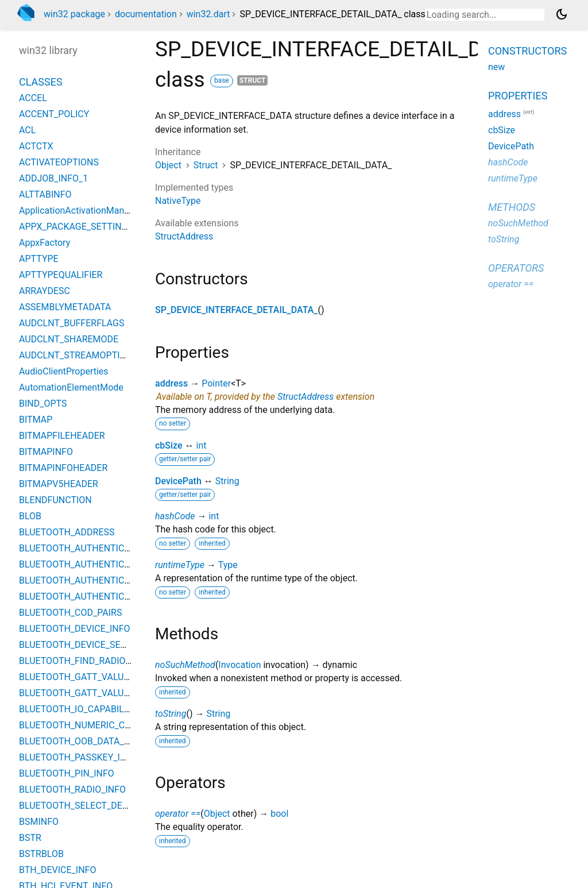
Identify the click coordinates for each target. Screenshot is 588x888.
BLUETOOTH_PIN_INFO (67, 773)
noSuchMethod (185, 665)
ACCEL (33, 98)
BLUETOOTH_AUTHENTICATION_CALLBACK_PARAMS (130, 564)
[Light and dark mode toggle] (562, 14)
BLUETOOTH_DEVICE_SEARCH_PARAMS (102, 645)
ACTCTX (36, 146)
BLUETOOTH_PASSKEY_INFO (78, 757)
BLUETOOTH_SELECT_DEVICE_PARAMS (100, 806)
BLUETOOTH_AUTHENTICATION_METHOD (106, 580)
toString (171, 714)
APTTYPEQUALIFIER (61, 275)
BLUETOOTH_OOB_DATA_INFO (82, 741)
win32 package (74, 14)
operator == (178, 814)
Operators (516, 268)
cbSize (169, 445)
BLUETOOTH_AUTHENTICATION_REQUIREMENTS (120, 596)
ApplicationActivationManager (81, 211)
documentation (146, 14)
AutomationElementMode (71, 387)
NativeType (178, 201)
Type (228, 565)
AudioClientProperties (64, 371)
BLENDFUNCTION (55, 500)
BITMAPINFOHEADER (63, 468)
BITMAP (36, 420)
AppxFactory (45, 243)
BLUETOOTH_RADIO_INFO (72, 789)
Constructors (527, 51)
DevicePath (178, 481)
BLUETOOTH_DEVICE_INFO (75, 629)
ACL (27, 130)
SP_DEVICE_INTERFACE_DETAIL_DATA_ (236, 310)
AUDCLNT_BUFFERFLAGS (72, 323)
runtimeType (180, 565)
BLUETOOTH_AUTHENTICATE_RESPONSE (105, 548)
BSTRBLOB (41, 854)
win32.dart (208, 14)
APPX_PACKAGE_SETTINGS (76, 227)
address (171, 383)
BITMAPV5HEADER (59, 484)
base (222, 80)
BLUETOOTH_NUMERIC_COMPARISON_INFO (110, 725)
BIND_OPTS (43, 404)
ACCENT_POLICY (54, 114)
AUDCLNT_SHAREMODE (69, 339)
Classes (41, 82)
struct (253, 80)
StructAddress (184, 236)
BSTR (30, 838)
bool (279, 814)
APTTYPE (39, 259)
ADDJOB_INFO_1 (53, 178)
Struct (206, 165)
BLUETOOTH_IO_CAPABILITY (78, 709)
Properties (518, 96)
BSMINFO (39, 822)
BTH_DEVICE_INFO (57, 870)
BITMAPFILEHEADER (62, 436)
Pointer (216, 383)
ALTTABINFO (45, 194)
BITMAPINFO (46, 452)
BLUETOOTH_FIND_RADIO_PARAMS (92, 661)
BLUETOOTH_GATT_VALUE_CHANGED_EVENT (113, 677)
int (202, 445)
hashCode (175, 516)
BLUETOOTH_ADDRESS (67, 532)
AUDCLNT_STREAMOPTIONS (79, 355)
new (496, 67)
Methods (512, 207)
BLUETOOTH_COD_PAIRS (70, 613)
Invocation (239, 665)
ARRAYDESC (45, 291)
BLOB (30, 516)
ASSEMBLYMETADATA (65, 307)
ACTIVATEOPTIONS (59, 162)
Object (168, 165)
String (227, 481)
